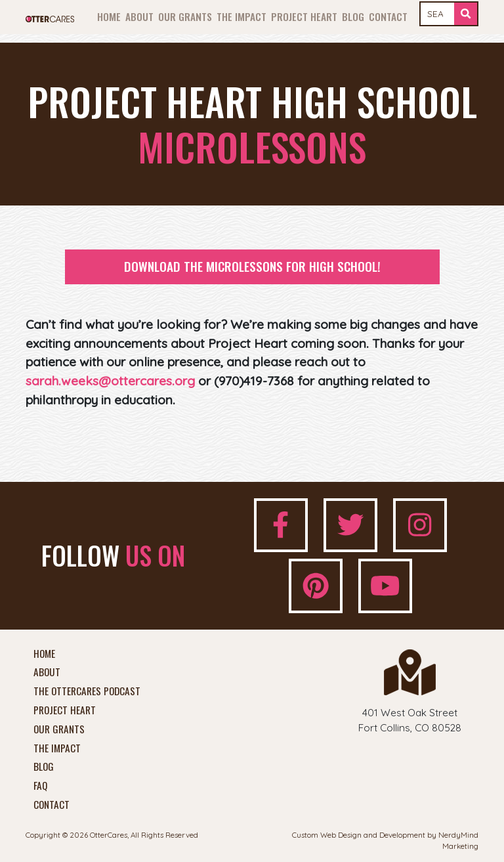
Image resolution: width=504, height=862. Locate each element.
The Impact (241, 16)
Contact (388, 16)
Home (109, 16)
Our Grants (185, 16)
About (139, 16)
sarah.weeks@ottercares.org (110, 381)
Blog (353, 16)
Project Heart (304, 16)
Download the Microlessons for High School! (252, 266)
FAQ (40, 786)
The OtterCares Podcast (87, 691)
